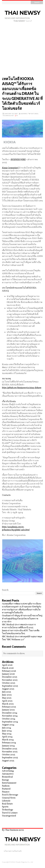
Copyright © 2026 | (9, 862)
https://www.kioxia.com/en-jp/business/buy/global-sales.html (16, 528)
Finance (6, 792)
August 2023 (8, 761)
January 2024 (8, 746)
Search (5, 590)
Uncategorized (9, 816)
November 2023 (10, 752)
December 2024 (10, 713)
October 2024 (9, 719)
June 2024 (7, 731)
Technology (8, 115)
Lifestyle (6, 801)
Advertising (8, 771)
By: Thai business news (13, 830)
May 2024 (7, 734)
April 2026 (7, 665)
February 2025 (9, 707)
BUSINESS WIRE (18, 160)
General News (9, 798)
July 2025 (6, 692)
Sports (5, 807)
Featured (34, 114)
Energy (5, 780)
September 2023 (10, 758)
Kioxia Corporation (10, 168)
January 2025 (8, 710)
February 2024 (9, 743)
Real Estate (7, 804)
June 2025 (7, 695)
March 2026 (8, 668)
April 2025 (7, 701)
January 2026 (8, 674)
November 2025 (10, 680)
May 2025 (7, 698)
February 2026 (9, 671)
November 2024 (10, 716)
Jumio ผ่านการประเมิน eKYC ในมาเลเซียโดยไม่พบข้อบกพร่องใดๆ (21, 632)
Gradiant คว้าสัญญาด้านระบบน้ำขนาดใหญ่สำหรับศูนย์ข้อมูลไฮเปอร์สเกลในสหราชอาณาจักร (22, 619)
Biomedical (7, 777)
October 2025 (9, 683)
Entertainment (9, 783)
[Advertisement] (22, 50)
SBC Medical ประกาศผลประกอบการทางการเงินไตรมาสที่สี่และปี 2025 (19, 626)
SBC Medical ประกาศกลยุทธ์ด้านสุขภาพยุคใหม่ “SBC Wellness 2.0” (22, 638)
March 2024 (8, 740)
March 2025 (8, 704)
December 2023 (10, 749)
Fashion (6, 786)
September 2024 (10, 722)
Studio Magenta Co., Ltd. (25, 862)
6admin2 (24, 114)
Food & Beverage (10, 795)
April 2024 (7, 737)
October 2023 (9, 755)
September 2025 (10, 686)
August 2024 (8, 725)
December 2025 (10, 677)
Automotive (8, 774)
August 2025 (8, 689)
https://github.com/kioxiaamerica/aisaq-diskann (22, 388)
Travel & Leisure (10, 813)
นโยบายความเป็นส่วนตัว (13, 851)
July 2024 (7, 728)
